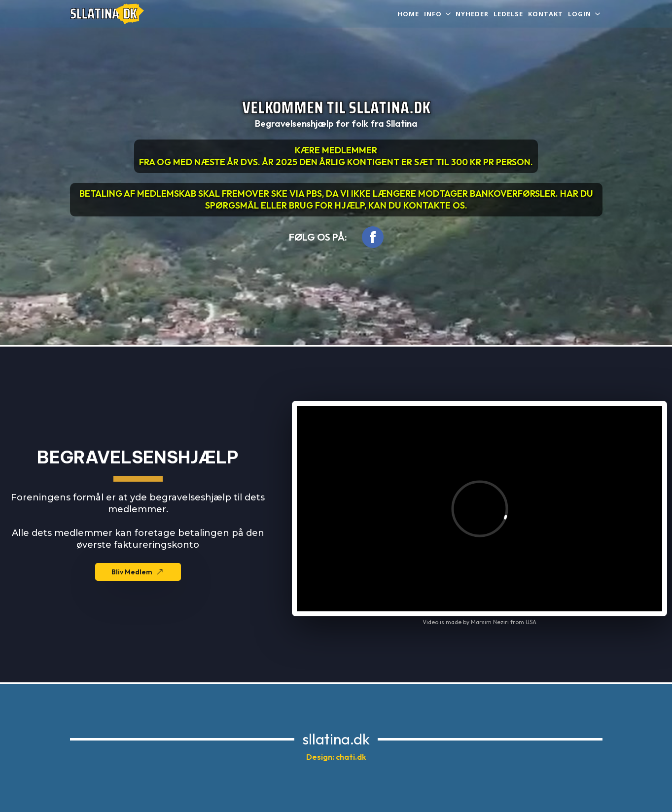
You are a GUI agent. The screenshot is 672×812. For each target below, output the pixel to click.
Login (580, 14)
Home (408, 14)
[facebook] (373, 237)
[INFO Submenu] (447, 14)
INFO (433, 14)
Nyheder (472, 14)
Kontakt (546, 14)
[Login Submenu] (597, 14)
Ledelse (508, 14)
